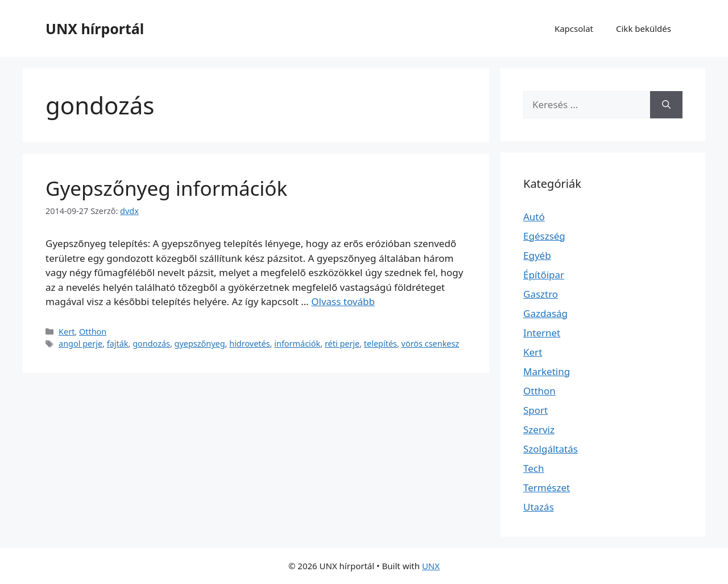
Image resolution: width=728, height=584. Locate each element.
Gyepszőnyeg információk (166, 188)
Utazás (539, 507)
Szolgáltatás (551, 449)
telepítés (380, 344)
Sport (535, 410)
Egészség (544, 236)
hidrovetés (249, 344)
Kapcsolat (574, 28)
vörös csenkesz (431, 344)
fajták (118, 344)
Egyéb (537, 255)
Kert (67, 332)
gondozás (151, 344)
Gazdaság (545, 313)
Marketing (547, 371)
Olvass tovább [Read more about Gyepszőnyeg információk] (343, 301)
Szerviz (539, 429)
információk (297, 344)
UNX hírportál (95, 28)
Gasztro (541, 294)
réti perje (342, 344)
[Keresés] (666, 105)
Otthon (93, 332)
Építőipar (544, 275)
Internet (542, 333)
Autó (534, 217)
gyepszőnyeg (200, 344)
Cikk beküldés (644, 28)
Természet (547, 488)
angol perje (80, 344)
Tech (534, 468)
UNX (431, 566)
